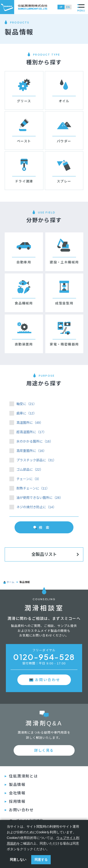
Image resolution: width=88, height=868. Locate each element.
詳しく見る (44, 750)
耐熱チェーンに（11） (33, 488)
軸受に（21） (27, 404)
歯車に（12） (27, 413)
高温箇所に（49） (30, 423)
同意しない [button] (18, 860)
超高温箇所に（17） (31, 432)
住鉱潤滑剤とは (23, 776)
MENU (81, 8)
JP (61, 7)
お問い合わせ (48, 680)
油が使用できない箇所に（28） (40, 498)
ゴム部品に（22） (30, 470)
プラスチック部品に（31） (36, 460)
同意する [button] (41, 860)
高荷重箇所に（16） (31, 451)
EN (68, 7)
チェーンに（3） (29, 479)
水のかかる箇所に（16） (35, 441)
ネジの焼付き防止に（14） (36, 507)
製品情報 (17, 785)
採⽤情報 (17, 802)
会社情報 (17, 793)
